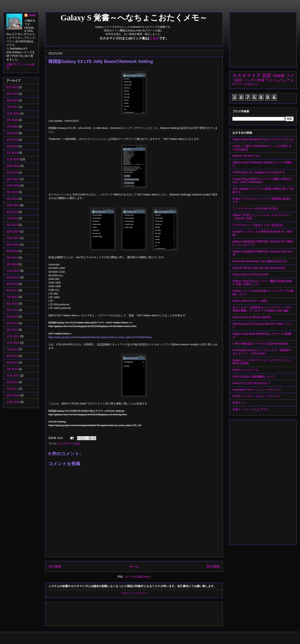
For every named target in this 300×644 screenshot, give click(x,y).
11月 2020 (13, 113)
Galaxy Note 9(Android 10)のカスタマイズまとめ (263, 139)
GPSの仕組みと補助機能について (254, 376)
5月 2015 (12, 225)
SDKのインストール (245, 370)
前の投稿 (213, 566)
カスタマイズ (65, 443)
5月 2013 (12, 310)
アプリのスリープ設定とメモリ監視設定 (258, 225)
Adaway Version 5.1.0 (246, 156)
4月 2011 (12, 382)
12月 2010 (13, 395)
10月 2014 (13, 245)
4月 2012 (12, 362)
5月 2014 (12, 258)
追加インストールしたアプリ (251, 409)
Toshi (32, 15)
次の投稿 (55, 566)
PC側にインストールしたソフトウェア (257, 396)
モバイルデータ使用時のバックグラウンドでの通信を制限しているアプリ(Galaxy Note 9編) (262, 309)
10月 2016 (13, 185)
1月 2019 (12, 153)
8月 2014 (12, 251)
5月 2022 (12, 94)
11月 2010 (13, 402)
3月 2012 (12, 369)
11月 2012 (13, 343)
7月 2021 (12, 107)
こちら (154, 38)
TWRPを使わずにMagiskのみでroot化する (259, 172)
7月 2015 (12, 218)
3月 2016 (12, 199)
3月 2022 (12, 100)
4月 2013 (12, 317)
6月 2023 (12, 87)
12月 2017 (13, 179)
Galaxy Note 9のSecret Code (250, 274)
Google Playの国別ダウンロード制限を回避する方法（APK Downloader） (262, 181)
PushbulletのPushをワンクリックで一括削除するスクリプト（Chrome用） (262, 352)
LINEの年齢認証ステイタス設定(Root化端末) (260, 343)
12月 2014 (13, 231)
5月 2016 (12, 192)
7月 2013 (12, 297)
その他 (247, 84)
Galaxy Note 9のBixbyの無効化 (252, 317)
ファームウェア (278, 80)
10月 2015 (13, 205)
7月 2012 (12, 349)
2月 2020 (12, 126)
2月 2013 (12, 330)
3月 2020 (12, 120)
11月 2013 (13, 271)
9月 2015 (12, 212)
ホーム (134, 566)
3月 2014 (12, 264)
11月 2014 (13, 238)
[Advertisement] (121, 613)
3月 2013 (12, 323)
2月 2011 (12, 389)
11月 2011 (13, 375)
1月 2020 (12, 133)
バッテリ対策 (254, 80)
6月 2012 (12, 356)
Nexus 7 (256, 84)
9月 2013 (12, 284)
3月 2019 (12, 140)
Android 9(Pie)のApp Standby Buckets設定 (259, 268)
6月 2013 (12, 304)
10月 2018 (13, 166)
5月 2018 (12, 172)
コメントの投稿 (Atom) (137, 577)
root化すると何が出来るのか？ (252, 383)
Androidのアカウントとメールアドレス (257, 390)
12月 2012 (13, 336)
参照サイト (239, 403)
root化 (279, 75)
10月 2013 (13, 277)
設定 (77, 443)
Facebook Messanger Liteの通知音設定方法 (260, 261)
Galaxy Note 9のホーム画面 (250, 301)
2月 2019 (12, 146)
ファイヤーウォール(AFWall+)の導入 (255, 208)
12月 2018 (13, 159)
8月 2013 (12, 290)
